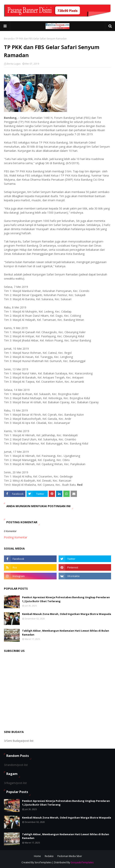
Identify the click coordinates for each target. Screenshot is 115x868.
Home (37, 856)
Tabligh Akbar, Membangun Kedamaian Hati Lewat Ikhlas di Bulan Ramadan (66, 633)
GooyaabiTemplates (82, 862)
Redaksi (49, 856)
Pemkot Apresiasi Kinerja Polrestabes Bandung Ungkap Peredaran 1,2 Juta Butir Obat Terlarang (66, 599)
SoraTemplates (43, 862)
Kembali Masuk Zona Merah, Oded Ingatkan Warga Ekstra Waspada (67, 614)
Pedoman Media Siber (70, 856)
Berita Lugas (14, 64)
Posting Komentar (16, 537)
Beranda (9, 39)
